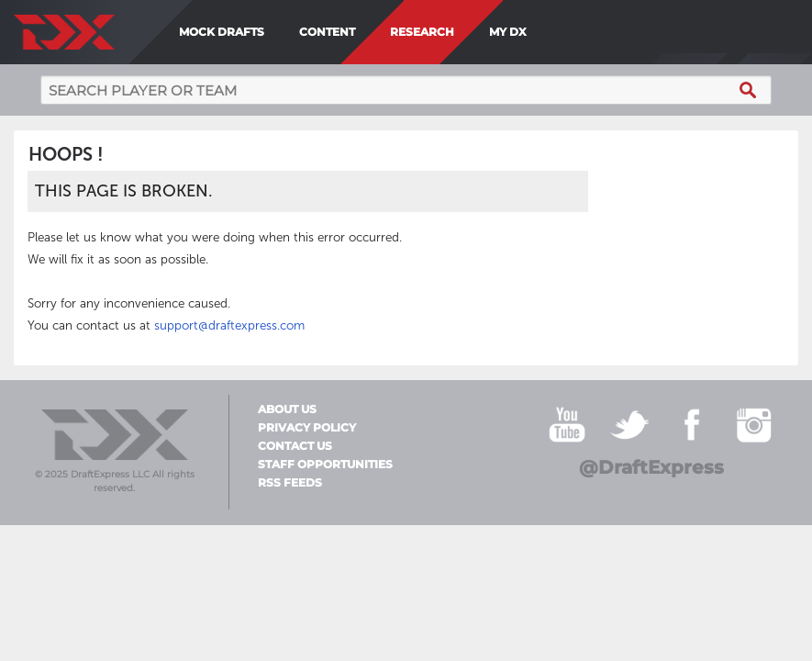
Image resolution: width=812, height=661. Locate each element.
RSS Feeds (290, 483)
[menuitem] (540, 32)
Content (327, 32)
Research (422, 32)
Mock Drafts (222, 32)
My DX (508, 32)
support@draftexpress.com (229, 325)
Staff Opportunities (325, 465)
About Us (287, 409)
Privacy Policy (307, 428)
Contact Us (295, 446)
